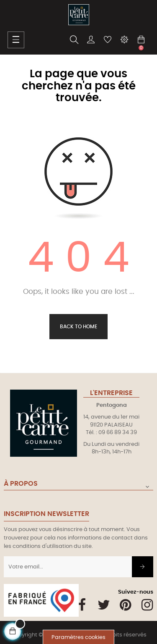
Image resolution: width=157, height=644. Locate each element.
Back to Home (78, 327)
